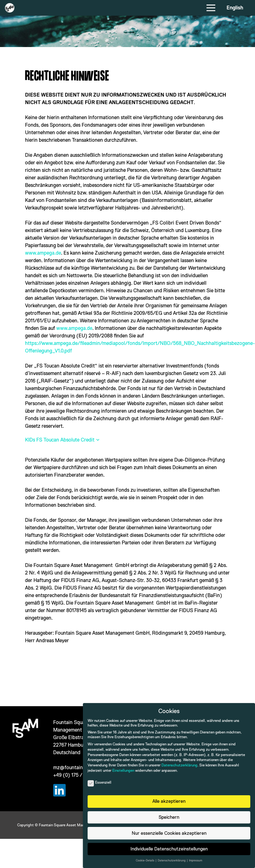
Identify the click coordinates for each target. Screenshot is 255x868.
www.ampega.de (43, 253)
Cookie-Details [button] (145, 860)
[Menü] (211, 8)
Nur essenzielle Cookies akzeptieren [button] (169, 833)
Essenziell (99, 783)
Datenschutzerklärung (179, 765)
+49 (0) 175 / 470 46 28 (79, 775)
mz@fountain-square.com (82, 767)
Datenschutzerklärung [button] (172, 860)
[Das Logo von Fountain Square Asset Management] (10, 8)
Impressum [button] (196, 860)
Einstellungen (123, 770)
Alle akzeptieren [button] (169, 801)
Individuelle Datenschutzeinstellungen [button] (169, 849)
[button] (63, 440)
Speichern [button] (169, 817)
